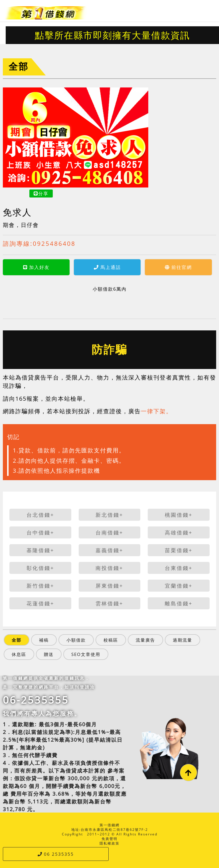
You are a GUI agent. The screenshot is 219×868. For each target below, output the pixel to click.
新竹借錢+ (40, 586)
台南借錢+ (109, 532)
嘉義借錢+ (109, 550)
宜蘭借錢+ (179, 586)
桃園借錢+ (179, 515)
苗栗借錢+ (179, 550)
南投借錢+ (109, 568)
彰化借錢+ (40, 568)
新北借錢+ (109, 515)
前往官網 (134, 267)
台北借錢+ (40, 515)
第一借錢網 (109, 825)
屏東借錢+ (109, 586)
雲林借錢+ (109, 603)
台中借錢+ (40, 532)
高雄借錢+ (179, 532)
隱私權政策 (109, 843)
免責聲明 (109, 839)
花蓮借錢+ (40, 603)
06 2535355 (56, 854)
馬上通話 (63, 267)
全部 (19, 66)
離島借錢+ (179, 603)
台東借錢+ (179, 568)
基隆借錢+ (40, 550)
